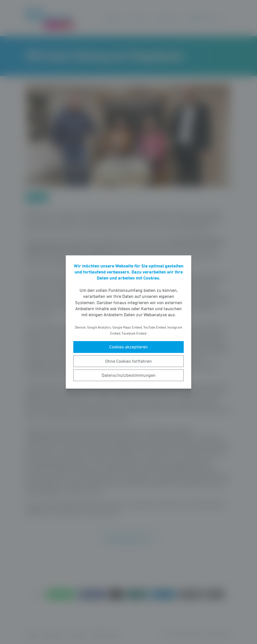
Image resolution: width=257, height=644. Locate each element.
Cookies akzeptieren (128, 347)
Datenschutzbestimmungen (129, 375)
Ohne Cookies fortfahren (128, 361)
